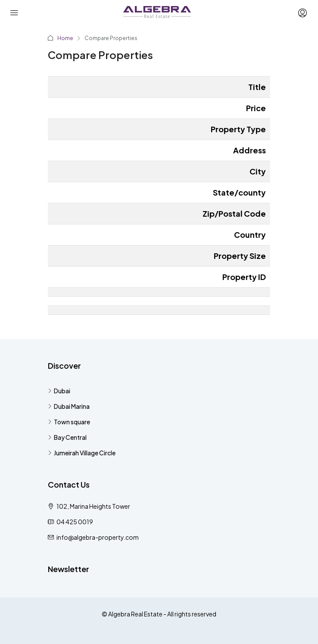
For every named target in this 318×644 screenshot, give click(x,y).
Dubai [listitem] (59, 391)
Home (65, 38)
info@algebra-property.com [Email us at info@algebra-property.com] (98, 537)
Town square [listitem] (69, 422)
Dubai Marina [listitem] (69, 406)
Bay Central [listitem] (67, 437)
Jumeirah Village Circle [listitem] (82, 453)
